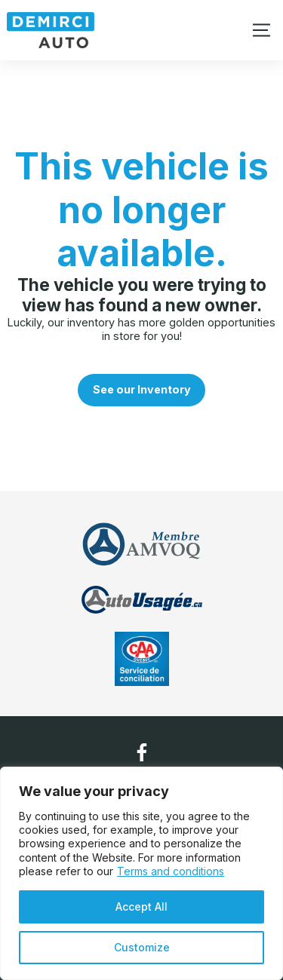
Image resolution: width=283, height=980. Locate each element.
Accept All (141, 906)
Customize (142, 947)
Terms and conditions (171, 871)
